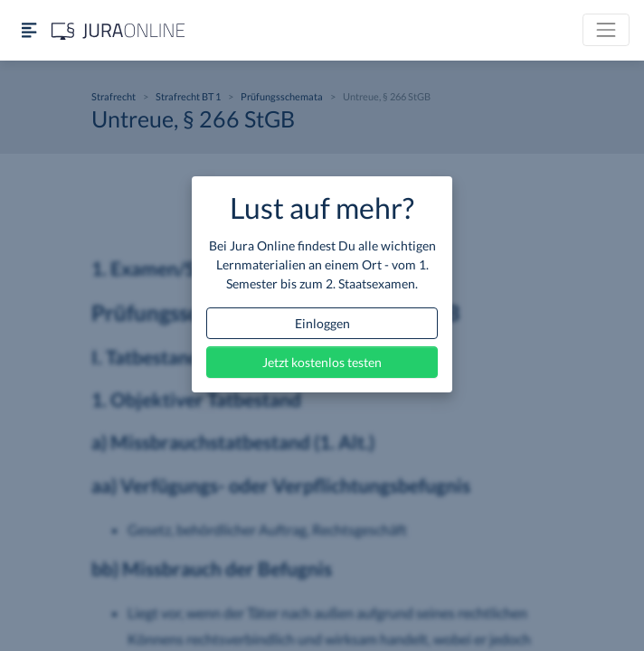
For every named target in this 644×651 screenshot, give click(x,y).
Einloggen (322, 323)
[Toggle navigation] (606, 30)
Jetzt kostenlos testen (322, 362)
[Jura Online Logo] (118, 30)
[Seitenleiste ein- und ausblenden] (29, 30)
